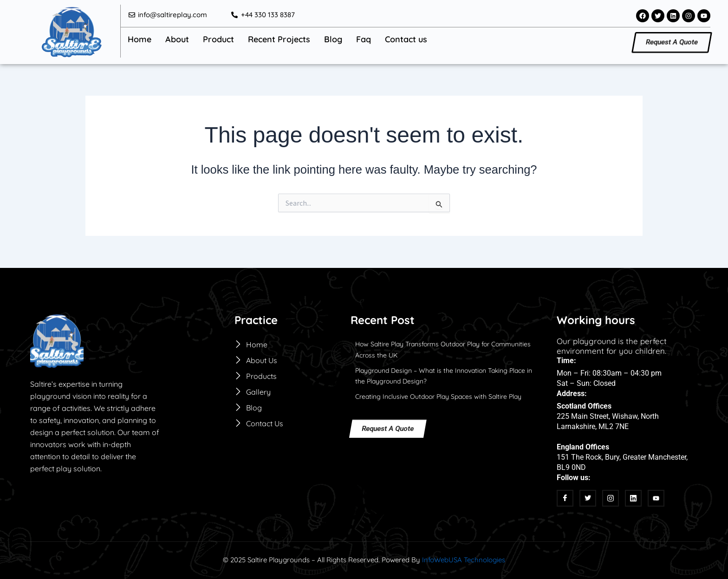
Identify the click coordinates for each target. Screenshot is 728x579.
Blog (333, 39)
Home (140, 39)
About (177, 39)
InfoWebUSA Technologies (464, 560)
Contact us (406, 39)
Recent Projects (279, 39)
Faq (364, 39)
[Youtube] (656, 498)
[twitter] (588, 498)
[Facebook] (565, 498)
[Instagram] (611, 498)
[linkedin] (633, 498)
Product (218, 39)
